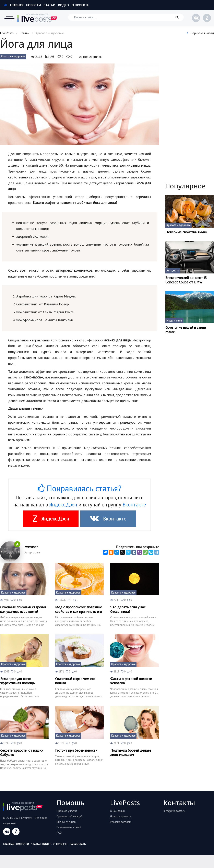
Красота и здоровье (13, 56)
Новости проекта (121, 816)
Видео (63, 5)
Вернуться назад (200, 33)
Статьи (49, 5)
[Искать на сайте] (126, 17)
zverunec (95, 57)
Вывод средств (66, 822)
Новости (33, 5)
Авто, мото (173, 271)
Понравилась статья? (80, 488)
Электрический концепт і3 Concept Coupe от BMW (186, 280)
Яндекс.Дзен (63, 505)
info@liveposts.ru (174, 811)
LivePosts (7, 33)
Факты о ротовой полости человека (131, 681)
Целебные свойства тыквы (186, 232)
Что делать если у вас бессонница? (128, 609)
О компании (117, 811)
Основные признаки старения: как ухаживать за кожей (24, 609)
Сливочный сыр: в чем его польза (75, 681)
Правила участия (67, 811)
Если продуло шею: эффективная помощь (17, 681)
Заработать (78, 844)
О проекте (80, 5)
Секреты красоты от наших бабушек (22, 753)
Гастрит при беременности (76, 750)
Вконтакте (134, 505)
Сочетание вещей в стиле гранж (186, 330)
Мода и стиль (174, 321)
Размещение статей (69, 827)
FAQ (59, 833)
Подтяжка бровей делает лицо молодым (131, 753)
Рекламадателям (121, 822)
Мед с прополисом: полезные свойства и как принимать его (79, 609)
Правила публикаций (69, 816)
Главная (14, 5)
